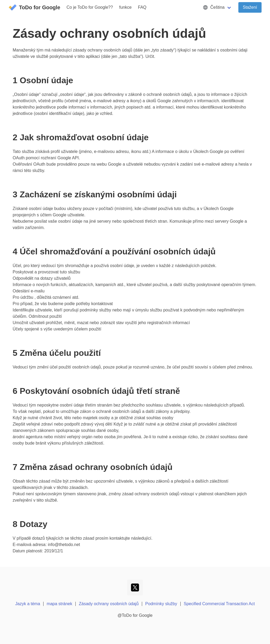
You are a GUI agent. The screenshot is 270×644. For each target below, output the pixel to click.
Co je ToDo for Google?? (90, 7)
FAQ (142, 7)
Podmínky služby (161, 604)
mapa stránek (59, 604)
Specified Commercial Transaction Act (219, 604)
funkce (125, 7)
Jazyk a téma (28, 604)
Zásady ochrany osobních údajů (109, 604)
